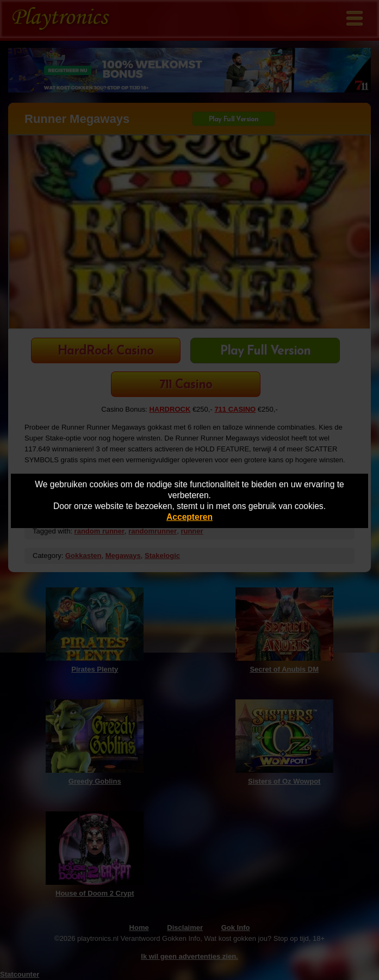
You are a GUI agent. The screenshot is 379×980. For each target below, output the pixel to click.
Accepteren (189, 517)
